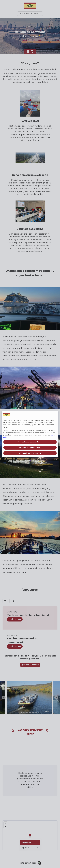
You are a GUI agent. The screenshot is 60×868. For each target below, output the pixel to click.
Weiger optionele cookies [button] (30, 448)
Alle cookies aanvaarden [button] (30, 453)
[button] (30, 442)
